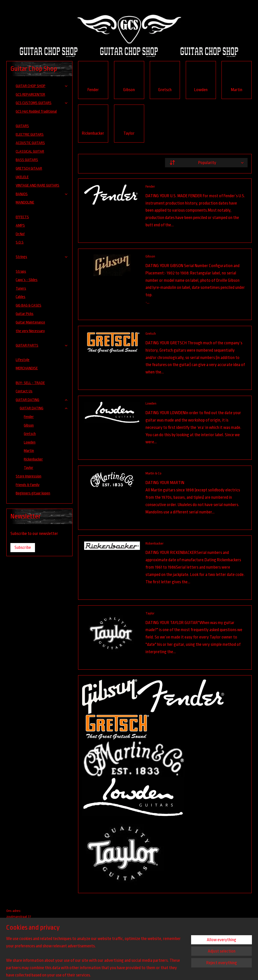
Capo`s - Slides (27, 280)
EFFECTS (22, 217)
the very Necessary (30, 331)
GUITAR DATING (42, 400)
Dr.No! (20, 234)
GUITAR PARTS (42, 345)
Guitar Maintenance (30, 322)
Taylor (150, 613)
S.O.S (20, 242)
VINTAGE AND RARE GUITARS (38, 185)
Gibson (150, 256)
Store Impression (29, 476)
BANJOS (42, 194)
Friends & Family (28, 485)
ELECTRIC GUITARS (30, 135)
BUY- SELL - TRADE (30, 383)
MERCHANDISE (27, 368)
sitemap (145, 971)
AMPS (20, 225)
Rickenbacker (154, 543)
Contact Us (24, 391)
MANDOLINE (25, 202)
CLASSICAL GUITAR (30, 152)
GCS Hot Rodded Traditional (36, 112)
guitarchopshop (21, 939)
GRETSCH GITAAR (29, 168)
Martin (29, 451)
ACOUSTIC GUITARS (30, 143)
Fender (150, 186)
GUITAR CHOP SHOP (42, 86)
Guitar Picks (25, 314)
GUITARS (22, 126)
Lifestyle (23, 360)
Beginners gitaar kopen (33, 493)
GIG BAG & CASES (29, 305)
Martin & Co (153, 473)
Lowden (151, 403)
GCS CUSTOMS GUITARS (42, 103)
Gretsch (151, 334)
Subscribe (23, 547)
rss (153, 971)
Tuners (21, 288)
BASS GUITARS (27, 160)
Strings (42, 257)
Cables (21, 297)
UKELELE (22, 177)
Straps (21, 272)
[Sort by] (206, 163)
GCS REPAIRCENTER (30, 95)
